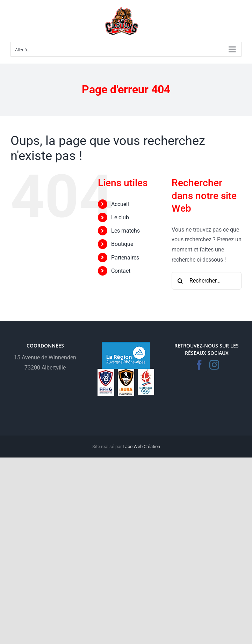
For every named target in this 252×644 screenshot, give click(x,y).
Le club (120, 217)
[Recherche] (180, 281)
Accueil (120, 204)
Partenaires (125, 258)
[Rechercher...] (207, 281)
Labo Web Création (141, 447)
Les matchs (125, 231)
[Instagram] (214, 365)
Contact (121, 271)
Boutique (122, 244)
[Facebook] (199, 365)
